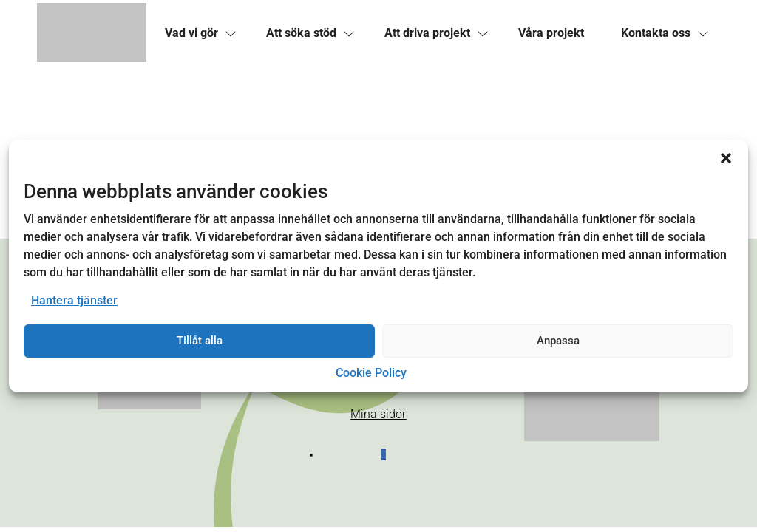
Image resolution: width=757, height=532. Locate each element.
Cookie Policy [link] (371, 373)
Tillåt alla (200, 341)
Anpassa (558, 341)
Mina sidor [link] (378, 414)
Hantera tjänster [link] (74, 300)
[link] (92, 33)
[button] (726, 158)
